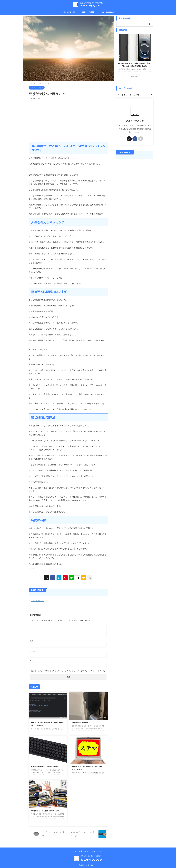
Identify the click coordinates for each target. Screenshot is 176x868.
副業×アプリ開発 (88, 12)
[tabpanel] (135, 57)
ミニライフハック (90, 6)
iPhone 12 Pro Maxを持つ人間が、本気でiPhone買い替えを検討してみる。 (135, 65)
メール (33, 650)
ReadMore (135, 76)
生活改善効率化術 (68, 12)
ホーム (74, 851)
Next (151, 56)
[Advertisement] (68, 118)
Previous (119, 56)
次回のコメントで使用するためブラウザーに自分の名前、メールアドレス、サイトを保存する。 (69, 670)
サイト (33, 660)
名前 (32, 640)
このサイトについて (97, 851)
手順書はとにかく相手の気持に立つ (45, 810)
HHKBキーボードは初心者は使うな (45, 766)
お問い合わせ (84, 851)
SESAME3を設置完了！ (81, 722)
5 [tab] (138, 83)
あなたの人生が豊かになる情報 (91, 855)
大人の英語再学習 (108, 12)
